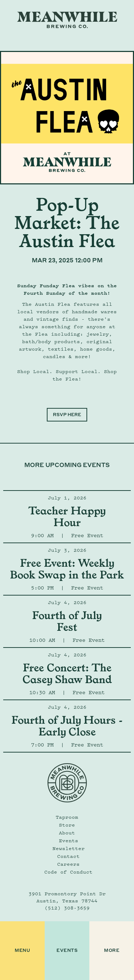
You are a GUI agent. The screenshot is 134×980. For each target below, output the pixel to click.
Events (69, 840)
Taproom (67, 817)
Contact (68, 856)
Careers (68, 864)
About (67, 833)
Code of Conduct (68, 872)
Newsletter (69, 848)
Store (67, 825)
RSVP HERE (67, 415)
